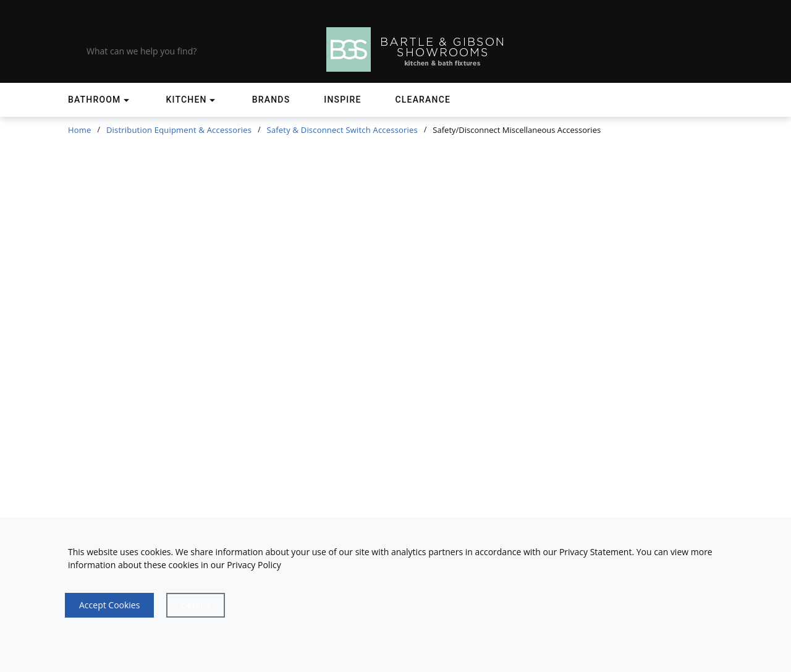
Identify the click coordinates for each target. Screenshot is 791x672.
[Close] (195, 605)
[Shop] (100, 100)
